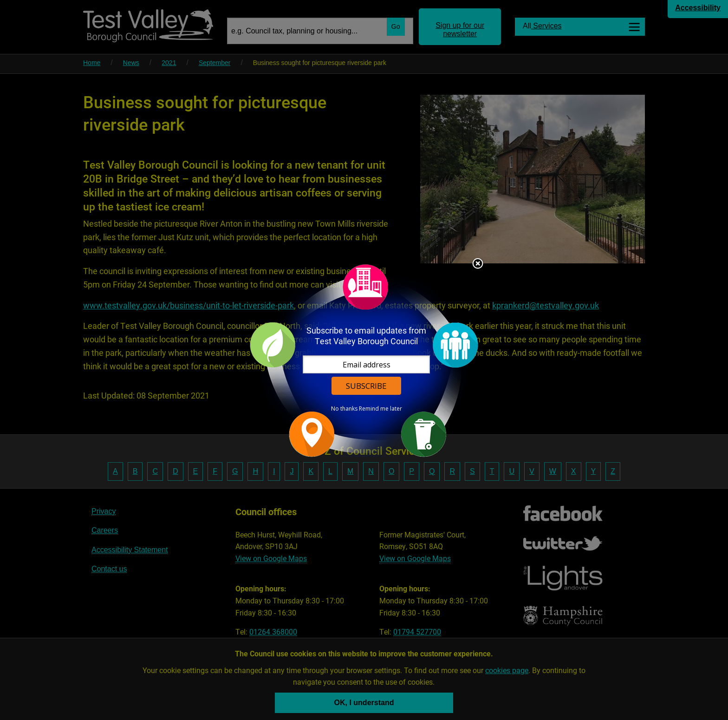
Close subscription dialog (478, 264)
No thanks (344, 409)
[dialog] (364, 360)
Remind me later (380, 409)
